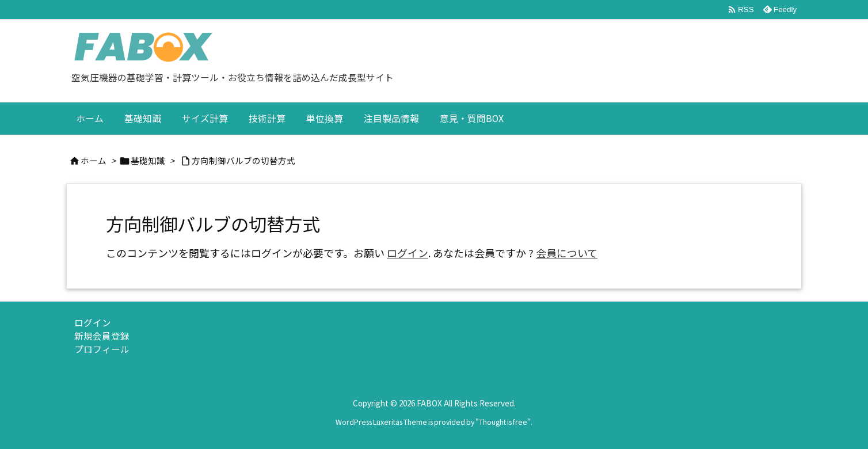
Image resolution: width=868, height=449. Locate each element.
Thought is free (503, 422)
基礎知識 (148, 160)
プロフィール (102, 349)
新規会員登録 (102, 336)
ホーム (94, 160)
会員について (567, 253)
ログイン (408, 253)
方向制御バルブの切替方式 (243, 160)
